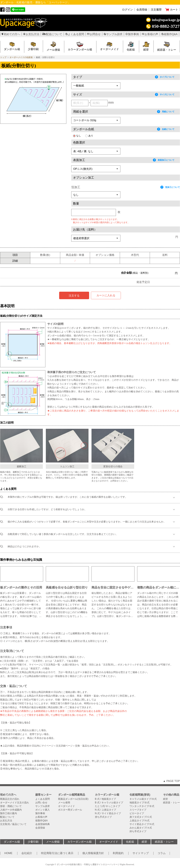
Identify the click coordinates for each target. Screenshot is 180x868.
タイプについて (165, 77)
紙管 (146, 50)
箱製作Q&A (171, 34)
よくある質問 (76, 34)
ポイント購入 (43, 810)
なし (77, 136)
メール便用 (64, 803)
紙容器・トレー (171, 803)
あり (89, 136)
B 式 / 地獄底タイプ (105, 799)
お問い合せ (41, 803)
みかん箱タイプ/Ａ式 (141, 828)
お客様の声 (151, 34)
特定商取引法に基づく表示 (57, 853)
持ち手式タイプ (103, 817)
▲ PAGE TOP (171, 781)
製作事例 (133, 34)
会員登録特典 (43, 824)
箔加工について (170, 187)
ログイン (127, 10)
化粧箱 (131, 50)
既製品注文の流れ (10, 799)
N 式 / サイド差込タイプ (108, 813)
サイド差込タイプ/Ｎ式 (142, 824)
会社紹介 (27, 853)
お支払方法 (32, 34)
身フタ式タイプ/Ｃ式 (141, 817)
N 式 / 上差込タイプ (105, 810)
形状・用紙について (11, 806)
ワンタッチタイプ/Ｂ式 (142, 806)
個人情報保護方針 (93, 853)
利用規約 (118, 853)
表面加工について (164, 160)
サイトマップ (141, 853)
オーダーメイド (109, 49)
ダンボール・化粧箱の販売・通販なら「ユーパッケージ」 (35, 2)
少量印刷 (33, 842)
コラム (162, 853)
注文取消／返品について (13, 824)
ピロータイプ (137, 813)
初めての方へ (12, 34)
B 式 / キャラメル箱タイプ (109, 803)
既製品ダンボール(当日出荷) (73, 799)
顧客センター (43, 795)
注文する (74, 296)
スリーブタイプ (138, 810)
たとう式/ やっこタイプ (108, 806)
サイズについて (165, 94)
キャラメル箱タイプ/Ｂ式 (143, 799)
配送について (54, 34)
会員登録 (142, 10)
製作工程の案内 (9, 813)
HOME (8, 853)
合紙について (166, 129)
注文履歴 (156, 10)
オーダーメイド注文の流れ (15, 803)
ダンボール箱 (12, 842)
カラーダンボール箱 (80, 49)
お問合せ (95, 34)
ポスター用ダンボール (70, 810)
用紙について (166, 112)
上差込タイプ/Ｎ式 (139, 821)
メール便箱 (53, 50)
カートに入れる (106, 295)
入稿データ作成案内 (11, 810)
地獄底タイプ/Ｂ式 (139, 803)
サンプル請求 (114, 34)
